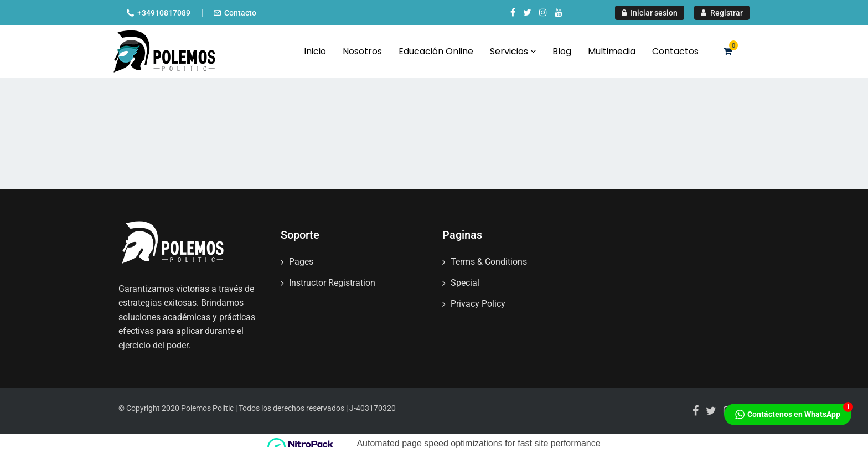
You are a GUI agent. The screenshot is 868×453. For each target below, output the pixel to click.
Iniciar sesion (650, 13)
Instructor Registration (332, 283)
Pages (301, 262)
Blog (562, 51)
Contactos (675, 51)
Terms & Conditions (489, 262)
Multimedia (612, 51)
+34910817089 (164, 13)
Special (465, 283)
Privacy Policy (478, 304)
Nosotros (362, 51)
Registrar (722, 13)
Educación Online (436, 51)
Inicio (315, 51)
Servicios (513, 51)
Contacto (240, 13)
